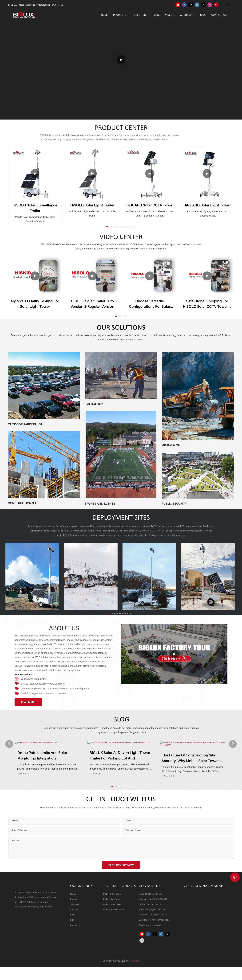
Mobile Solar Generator (114, 911)
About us (74, 911)
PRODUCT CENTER (121, 128)
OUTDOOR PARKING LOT (25, 424)
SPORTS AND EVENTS (100, 504)
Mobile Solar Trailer (112, 905)
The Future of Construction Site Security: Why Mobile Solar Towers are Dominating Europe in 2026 (191, 759)
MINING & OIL (171, 445)
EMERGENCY (94, 404)
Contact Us (75, 926)
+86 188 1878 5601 (158, 900)
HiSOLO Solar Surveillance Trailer (35, 208)
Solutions (75, 905)
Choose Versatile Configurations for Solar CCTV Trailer (150, 304)
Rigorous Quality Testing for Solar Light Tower (35, 304)
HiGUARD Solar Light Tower (207, 205)
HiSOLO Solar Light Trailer (92, 205)
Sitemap (135, 962)
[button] (107, 227)
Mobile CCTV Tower (112, 895)
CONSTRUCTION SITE (23, 503)
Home (73, 895)
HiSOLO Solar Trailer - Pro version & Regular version (92, 304)
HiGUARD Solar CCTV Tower (150, 205)
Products (74, 900)
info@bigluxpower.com (156, 911)
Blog (72, 921)
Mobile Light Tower (112, 900)
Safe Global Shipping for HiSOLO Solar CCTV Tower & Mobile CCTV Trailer (207, 304)
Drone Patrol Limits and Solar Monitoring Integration (42, 759)
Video (73, 916)
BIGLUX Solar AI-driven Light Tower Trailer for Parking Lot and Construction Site (120, 759)
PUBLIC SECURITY (174, 504)
